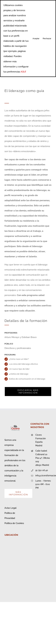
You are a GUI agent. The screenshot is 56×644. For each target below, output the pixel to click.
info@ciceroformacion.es (43, 476)
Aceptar (36, 38)
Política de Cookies (14, 523)
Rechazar (47, 38)
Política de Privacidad (10, 516)
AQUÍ (23, 72)
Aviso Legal (10, 508)
